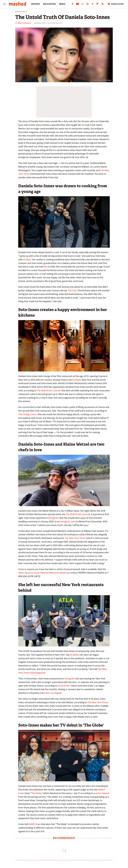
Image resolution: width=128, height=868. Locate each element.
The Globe (36, 793)
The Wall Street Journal (49, 391)
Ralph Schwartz (24, 23)
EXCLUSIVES (49, 4)
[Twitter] (82, 4)
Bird (45, 267)
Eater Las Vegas (52, 693)
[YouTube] (77, 4)
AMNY (32, 824)
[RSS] (102, 4)
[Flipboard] (97, 4)
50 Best (27, 260)
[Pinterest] (92, 4)
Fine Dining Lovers (27, 414)
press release (102, 793)
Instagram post (68, 522)
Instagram (105, 246)
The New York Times (75, 538)
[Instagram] (87, 4)
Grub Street (64, 686)
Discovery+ (105, 779)
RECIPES (36, 4)
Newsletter (115, 4)
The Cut (72, 290)
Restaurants (21, 12)
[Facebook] (72, 4)
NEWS (62, 4)
